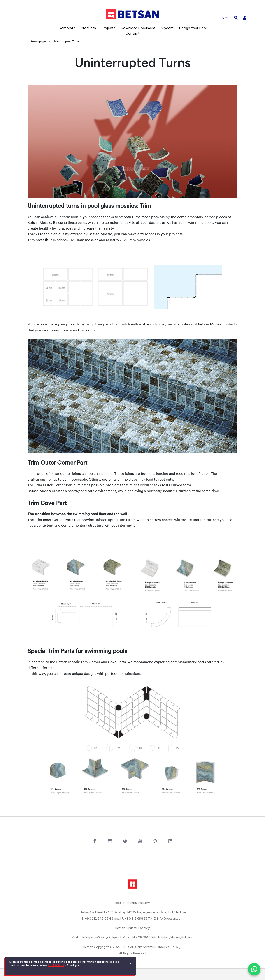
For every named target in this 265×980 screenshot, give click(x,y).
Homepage (38, 42)
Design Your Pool (193, 28)
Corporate (67, 28)
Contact (132, 33)
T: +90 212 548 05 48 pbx (101, 919)
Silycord (167, 28)
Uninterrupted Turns (66, 42)
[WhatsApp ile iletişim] (254, 969)
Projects (108, 28)
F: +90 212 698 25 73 (137, 919)
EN (224, 18)
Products (88, 28)
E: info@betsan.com (169, 919)
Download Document (138, 28)
